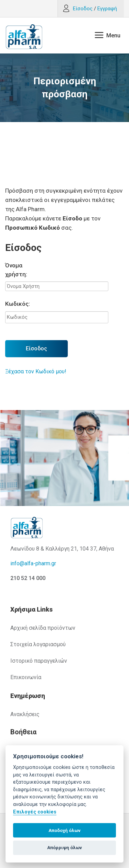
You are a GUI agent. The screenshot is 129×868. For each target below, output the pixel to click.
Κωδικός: (18, 304)
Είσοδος (36, 348)
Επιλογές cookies (35, 812)
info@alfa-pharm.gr (33, 563)
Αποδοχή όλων (64, 830)
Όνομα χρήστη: (16, 270)
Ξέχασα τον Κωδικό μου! (36, 371)
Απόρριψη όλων (64, 848)
